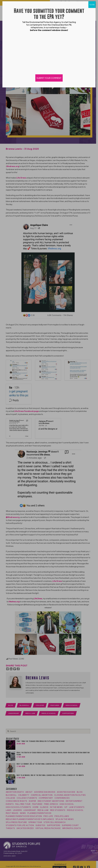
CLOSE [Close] (92, 5)
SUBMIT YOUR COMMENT (49, 78)
